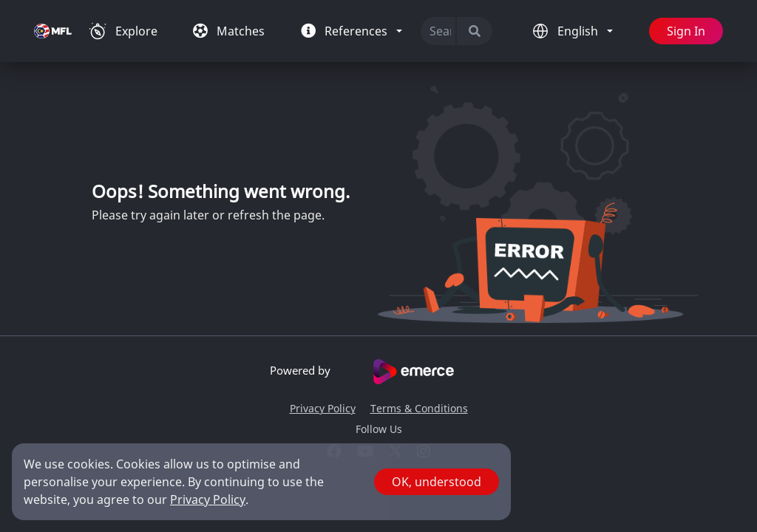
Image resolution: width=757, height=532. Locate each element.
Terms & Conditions (419, 408)
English (579, 31)
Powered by (379, 372)
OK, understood (437, 482)
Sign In (686, 31)
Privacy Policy (323, 408)
